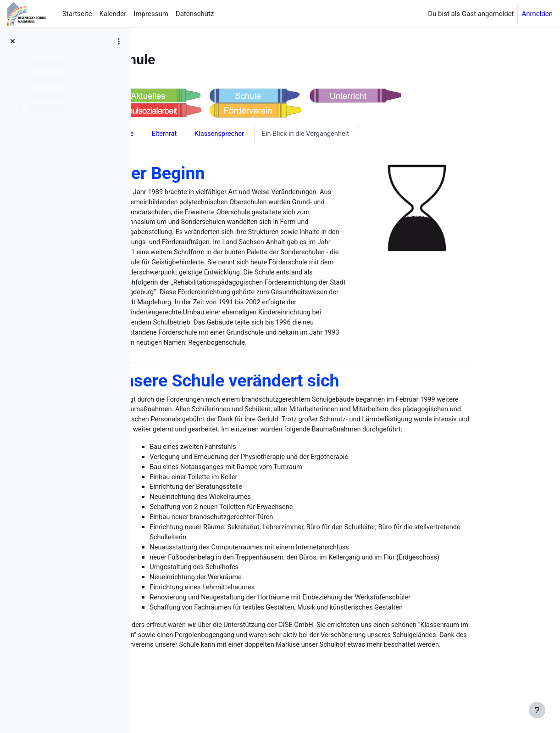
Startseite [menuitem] (77, 14)
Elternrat (211, 135)
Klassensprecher (267, 135)
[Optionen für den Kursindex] (119, 41)
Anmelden (537, 14)
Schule (169, 135)
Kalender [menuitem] (113, 14)
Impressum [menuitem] (151, 14)
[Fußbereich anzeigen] (537, 710)
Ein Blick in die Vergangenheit (355, 135)
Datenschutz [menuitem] (195, 14)
